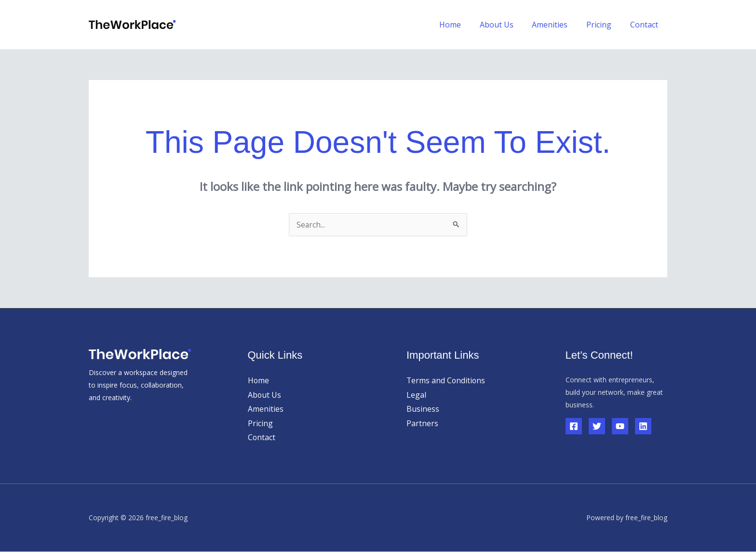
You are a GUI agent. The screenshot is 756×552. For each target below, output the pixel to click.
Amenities (558, 25)
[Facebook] (574, 426)
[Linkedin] (643, 426)
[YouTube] (620, 426)
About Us (508, 25)
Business (423, 409)
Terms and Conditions (446, 380)
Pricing (604, 25)
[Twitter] (597, 426)
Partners (422, 423)
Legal (416, 395)
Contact (646, 25)
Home (465, 25)
